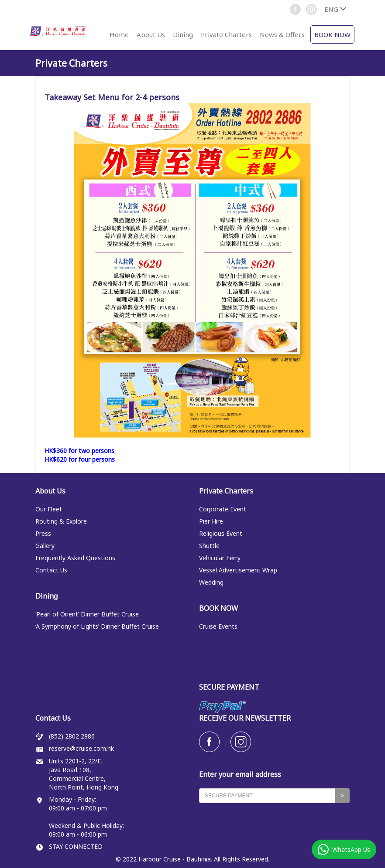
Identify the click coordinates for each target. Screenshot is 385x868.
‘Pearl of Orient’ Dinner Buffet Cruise (87, 614)
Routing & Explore (61, 521)
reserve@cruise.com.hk (81, 748)
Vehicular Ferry (220, 558)
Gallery (45, 546)
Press (43, 533)
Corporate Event (223, 509)
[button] (335, 9)
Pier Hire (211, 521)
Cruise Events (218, 626)
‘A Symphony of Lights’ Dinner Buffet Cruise (97, 626)
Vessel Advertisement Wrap (238, 570)
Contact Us (51, 570)
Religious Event (221, 533)
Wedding (211, 582)
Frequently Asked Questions (75, 558)
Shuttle (209, 546)
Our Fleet (49, 509)
